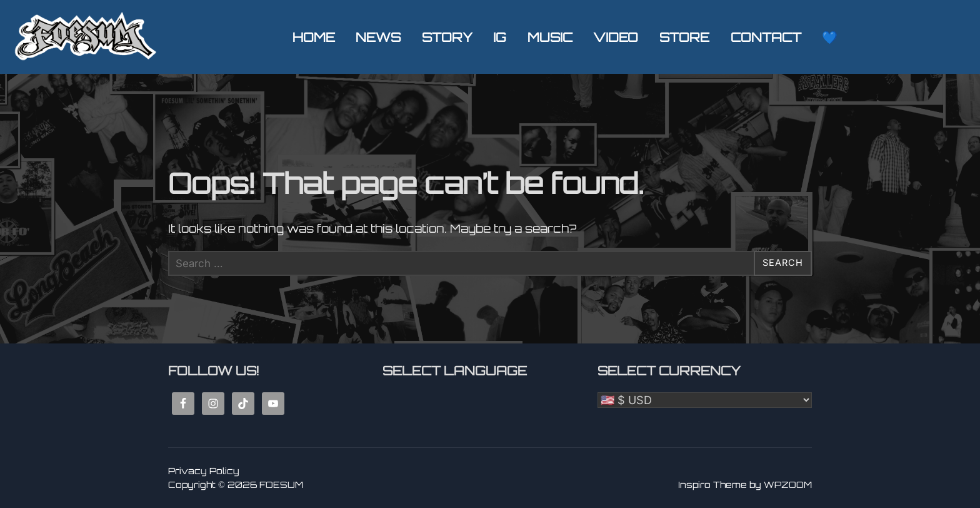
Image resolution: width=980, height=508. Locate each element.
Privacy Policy (204, 470)
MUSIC (550, 37)
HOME (313, 37)
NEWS (378, 37)
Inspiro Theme (712, 485)
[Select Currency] (705, 399)
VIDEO (616, 37)
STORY (447, 37)
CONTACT (766, 37)
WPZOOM (788, 485)
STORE (684, 37)
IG (500, 37)
